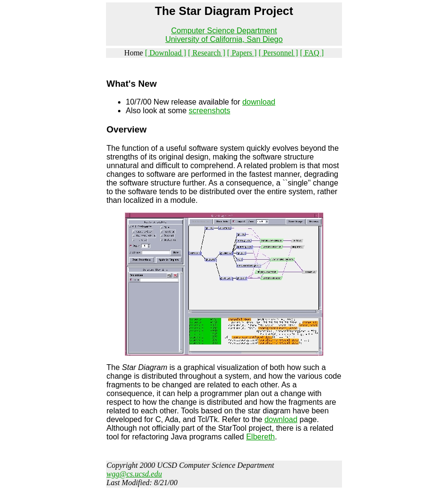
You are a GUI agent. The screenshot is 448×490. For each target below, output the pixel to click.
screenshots (210, 111)
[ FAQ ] (312, 53)
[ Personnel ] (278, 53)
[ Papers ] (242, 53)
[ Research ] (206, 53)
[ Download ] (165, 53)
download (259, 102)
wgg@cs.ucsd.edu (134, 474)
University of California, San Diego (224, 39)
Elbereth (261, 437)
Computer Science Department (224, 31)
